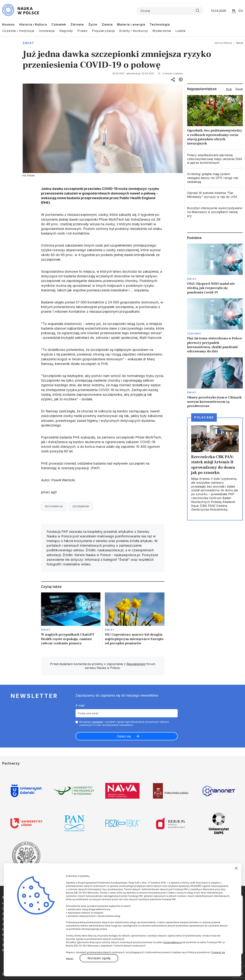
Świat (28, 43)
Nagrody (66, 31)
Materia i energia (131, 24)
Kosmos (9, 24)
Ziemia (107, 24)
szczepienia (81, 506)
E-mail (80, 705)
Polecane (204, 417)
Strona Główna (223, 43)
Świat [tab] (239, 89)
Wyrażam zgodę (99, 958)
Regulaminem (136, 664)
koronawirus (54, 506)
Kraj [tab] (229, 89)
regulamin (97, 722)
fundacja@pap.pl (172, 942)
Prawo (83, 31)
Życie (93, 24)
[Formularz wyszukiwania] (170, 11)
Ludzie (181, 31)
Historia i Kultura (33, 24)
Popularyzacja (103, 31)
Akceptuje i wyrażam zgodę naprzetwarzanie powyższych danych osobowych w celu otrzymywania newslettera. (124, 723)
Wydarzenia (162, 31)
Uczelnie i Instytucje (18, 31)
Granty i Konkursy (134, 31)
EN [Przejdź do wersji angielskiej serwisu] (241, 11)
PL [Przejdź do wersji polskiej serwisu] (234, 11)
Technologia (160, 24)
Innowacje (47, 31)
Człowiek (59, 24)
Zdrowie (77, 24)
